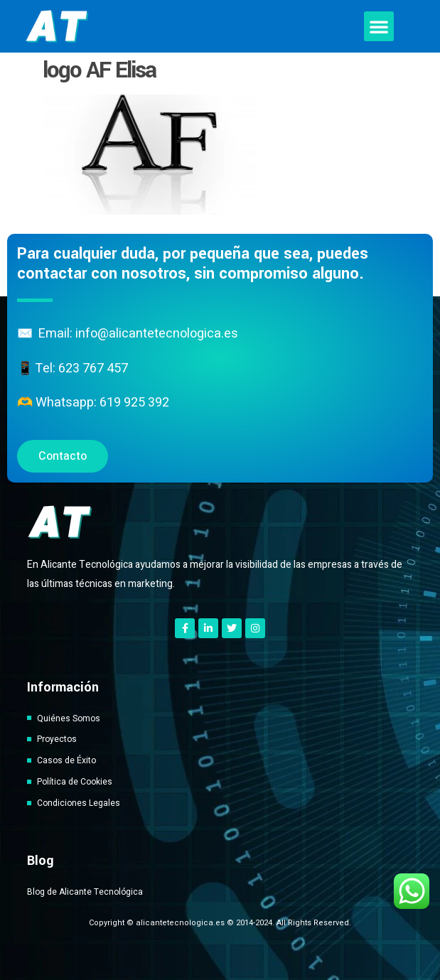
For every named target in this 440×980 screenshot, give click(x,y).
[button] (379, 26)
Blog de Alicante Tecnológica (85, 892)
